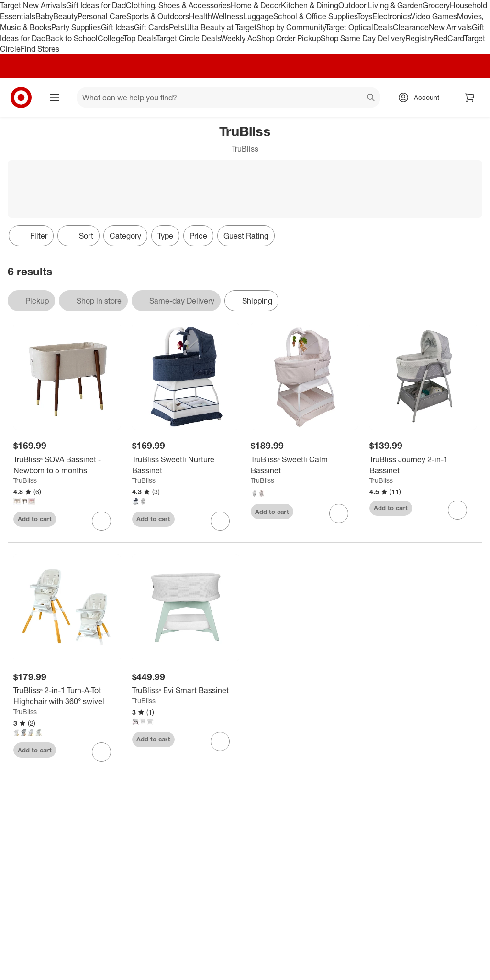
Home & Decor (256, 5)
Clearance (411, 27)
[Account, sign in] (422, 98)
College (111, 38)
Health (200, 16)
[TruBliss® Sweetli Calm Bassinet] (304, 465)
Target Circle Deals (188, 38)
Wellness (228, 16)
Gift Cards (151, 27)
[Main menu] (55, 98)
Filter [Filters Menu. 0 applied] (31, 236)
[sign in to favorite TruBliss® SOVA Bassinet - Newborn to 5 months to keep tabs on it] (101, 521)
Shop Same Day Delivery (363, 38)
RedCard (449, 38)
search (371, 98)
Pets (177, 27)
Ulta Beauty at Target (220, 27)
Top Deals (140, 38)
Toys (365, 16)
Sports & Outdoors (158, 16)
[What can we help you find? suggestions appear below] (228, 98)
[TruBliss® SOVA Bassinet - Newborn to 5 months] (67, 465)
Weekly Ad (239, 38)
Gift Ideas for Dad (96, 5)
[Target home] (21, 98)
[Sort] (78, 236)
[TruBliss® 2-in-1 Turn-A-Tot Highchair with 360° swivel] (67, 696)
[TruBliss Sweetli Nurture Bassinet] (186, 465)
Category (125, 236)
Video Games (434, 16)
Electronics (391, 16)
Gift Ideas (117, 27)
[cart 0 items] (470, 98)
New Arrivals (450, 27)
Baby (44, 16)
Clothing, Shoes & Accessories (178, 5)
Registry (419, 38)
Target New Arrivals (33, 5)
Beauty (65, 16)
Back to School (72, 38)
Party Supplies (76, 27)
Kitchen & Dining (310, 5)
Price (198, 236)
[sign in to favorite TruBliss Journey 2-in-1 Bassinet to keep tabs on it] (457, 510)
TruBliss (25, 480)
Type (165, 236)
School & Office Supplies (315, 16)
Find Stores (40, 49)
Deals (383, 27)
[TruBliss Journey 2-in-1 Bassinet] (423, 465)
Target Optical (349, 27)
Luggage (258, 16)
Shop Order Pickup (289, 38)
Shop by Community (291, 27)
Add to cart (35, 519)
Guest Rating (246, 236)
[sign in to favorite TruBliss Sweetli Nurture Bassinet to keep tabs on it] (220, 521)
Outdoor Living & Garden (380, 5)
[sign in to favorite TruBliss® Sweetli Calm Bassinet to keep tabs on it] (339, 513)
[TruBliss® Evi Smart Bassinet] (186, 691)
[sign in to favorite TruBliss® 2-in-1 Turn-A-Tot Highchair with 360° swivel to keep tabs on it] (101, 752)
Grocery (436, 5)
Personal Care (102, 16)
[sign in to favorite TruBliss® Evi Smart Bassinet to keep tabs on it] (220, 741)
